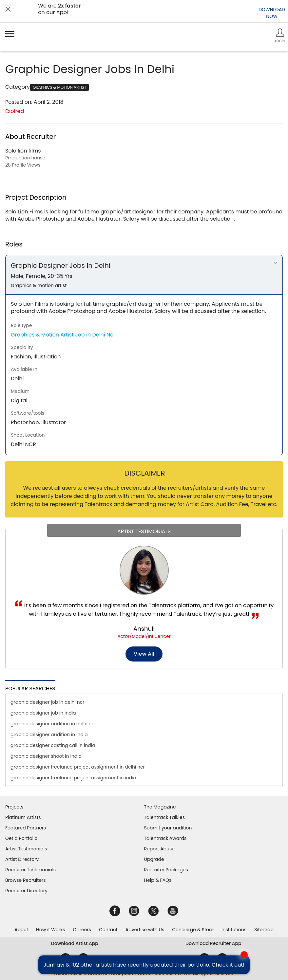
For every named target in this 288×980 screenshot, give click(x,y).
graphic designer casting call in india (53, 745)
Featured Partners (26, 828)
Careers (82, 930)
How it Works (51, 930)
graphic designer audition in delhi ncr (53, 724)
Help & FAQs (158, 880)
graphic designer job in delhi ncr (47, 702)
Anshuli (144, 629)
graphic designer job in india (43, 713)
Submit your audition (168, 828)
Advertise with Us (145, 930)
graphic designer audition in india (49, 735)
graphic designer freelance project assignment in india (73, 778)
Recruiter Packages (166, 870)
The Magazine (160, 807)
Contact (108, 930)
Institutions (234, 930)
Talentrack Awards (165, 838)
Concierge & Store (193, 930)
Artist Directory (22, 859)
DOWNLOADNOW (272, 13)
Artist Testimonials (26, 849)
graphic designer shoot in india (46, 756)
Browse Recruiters (26, 880)
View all (144, 654)
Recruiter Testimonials (30, 870)
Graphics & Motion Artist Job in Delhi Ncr (63, 335)
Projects (14, 807)
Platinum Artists (23, 817)
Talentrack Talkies (164, 817)
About (21, 930)
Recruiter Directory (26, 891)
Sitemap (264, 930)
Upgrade (154, 859)
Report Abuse (160, 849)
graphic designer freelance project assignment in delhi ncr (78, 767)
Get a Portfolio (21, 838)
